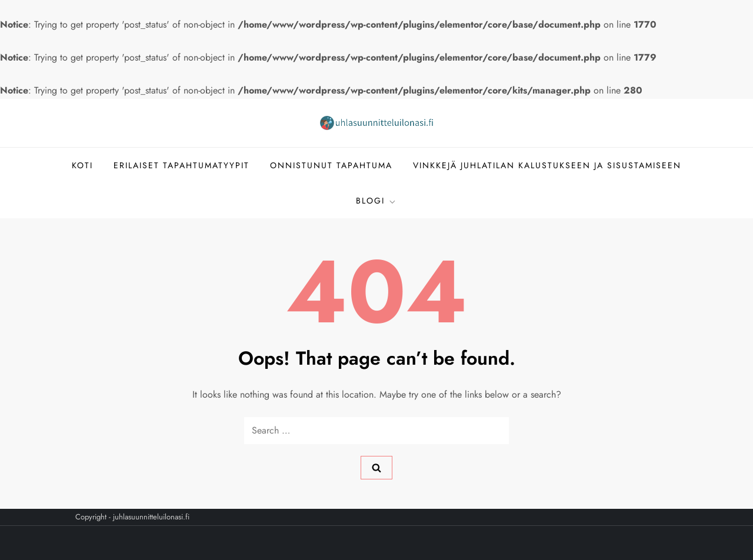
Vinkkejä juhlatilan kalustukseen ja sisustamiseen (547, 165)
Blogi (376, 201)
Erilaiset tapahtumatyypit (181, 165)
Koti (82, 165)
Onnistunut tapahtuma (331, 165)
